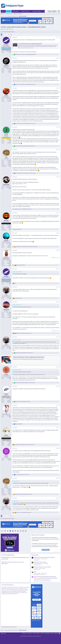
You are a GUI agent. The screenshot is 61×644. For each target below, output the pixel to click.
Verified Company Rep (6, 50)
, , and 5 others (23, 402)
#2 (59, 58)
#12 (59, 302)
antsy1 (8, 589)
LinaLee (11, 592)
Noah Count (23, 587)
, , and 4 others (27, 247)
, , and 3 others (23, 209)
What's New (15, 11)
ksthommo (8, 591)
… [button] (7, 35)
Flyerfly (16, 594)
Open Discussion (37, 570)
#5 (59, 150)
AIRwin (19, 591)
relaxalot (5, 587)
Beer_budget (22, 592)
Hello (35, 572)
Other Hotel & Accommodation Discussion (43, 581)
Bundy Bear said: (17, 305)
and (18, 229)
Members (20, 14)
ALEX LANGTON (11, 594)
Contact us (29, 633)
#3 (59, 88)
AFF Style (3, 633)
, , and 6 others (26, 54)
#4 (59, 127)
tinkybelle (11, 590)
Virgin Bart (4, 589)
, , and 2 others (25, 84)
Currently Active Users (8, 585)
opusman (17, 589)
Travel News (36, 560)
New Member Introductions (39, 575)
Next (11, 35)
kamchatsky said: (17, 272)
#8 (59, 233)
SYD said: (15, 501)
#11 (59, 287)
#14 (59, 367)
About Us (24, 633)
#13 (59, 337)
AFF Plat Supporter (7, 223)
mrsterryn (7, 590)
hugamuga (4, 591)
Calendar (15, 14)
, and (21, 265)
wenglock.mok (21, 590)
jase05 (14, 592)
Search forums (9, 14)
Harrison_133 (18, 587)
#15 (59, 386)
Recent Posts (35, 555)
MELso (17, 592)
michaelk (7, 592)
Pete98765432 (5, 594)
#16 (59, 405)
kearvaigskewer (14, 591)
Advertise (56, 633)
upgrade (40, 545)
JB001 (22, 591)
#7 (59, 213)
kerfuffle (3, 592)
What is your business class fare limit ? (43, 567)
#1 (59, 37)
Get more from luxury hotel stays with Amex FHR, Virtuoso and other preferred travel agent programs (46, 577)
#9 (59, 250)
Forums (9, 11)
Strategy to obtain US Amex (40, 562)
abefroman (16, 590)
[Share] (57, 37)
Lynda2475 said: (16, 340)
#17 (59, 428)
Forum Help (47, 633)
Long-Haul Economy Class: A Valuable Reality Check (30, 44)
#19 (59, 478)
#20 (59, 498)
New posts (3, 14)
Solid (26, 592)
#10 (59, 269)
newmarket (10, 587)
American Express (37, 565)
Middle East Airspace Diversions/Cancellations (44, 557)
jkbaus (25, 591)
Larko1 (14, 587)
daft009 (26, 590)
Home (3, 11)
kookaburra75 (22, 589)
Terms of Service (36, 633)
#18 (59, 448)
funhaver (11, 589)
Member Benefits (37, 11)
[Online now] (6, 133)
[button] (19, 11)
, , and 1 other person (25, 124)
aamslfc (28, 587)
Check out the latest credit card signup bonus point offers (29, 357)
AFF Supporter (7, 138)
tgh (2, 587)
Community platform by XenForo (30, 636)
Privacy (42, 633)
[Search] (59, 11)
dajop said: (15, 481)
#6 (59, 177)
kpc (14, 589)
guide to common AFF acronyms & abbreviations (13, 563)
